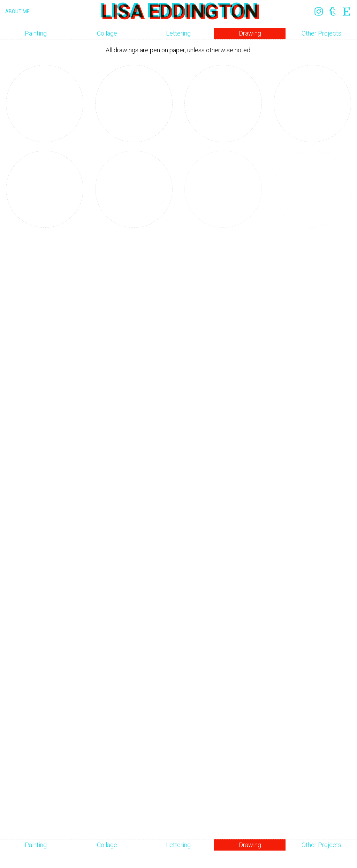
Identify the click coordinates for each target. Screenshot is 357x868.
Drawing (250, 33)
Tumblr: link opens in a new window (333, 12)
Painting (36, 33)
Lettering (178, 33)
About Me (17, 12)
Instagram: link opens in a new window (319, 12)
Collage (107, 33)
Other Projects (321, 33)
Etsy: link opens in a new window (347, 12)
